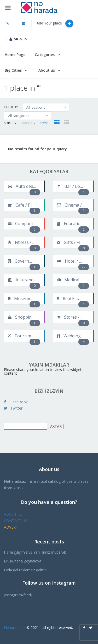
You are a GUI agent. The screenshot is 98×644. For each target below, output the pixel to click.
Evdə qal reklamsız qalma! (26, 570)
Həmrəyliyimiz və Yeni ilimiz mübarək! (35, 552)
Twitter (13, 408)
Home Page (15, 55)
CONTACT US (16, 521)
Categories (45, 55)
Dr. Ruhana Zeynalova (23, 561)
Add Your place (55, 23)
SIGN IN (18, 39)
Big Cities (13, 70)
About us (47, 70)
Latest (43, 123)
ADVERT (11, 527)
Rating (28, 123)
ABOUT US (13, 514)
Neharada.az (15, 627)
